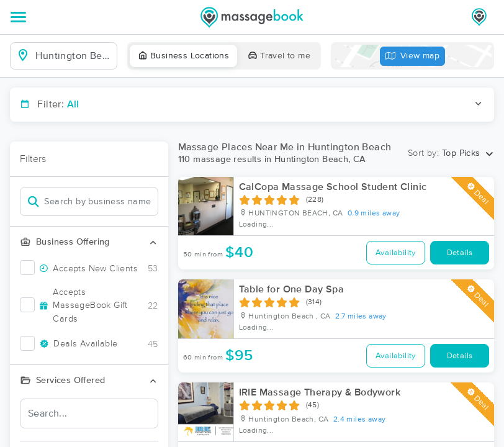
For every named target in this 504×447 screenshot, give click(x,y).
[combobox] (74, 56)
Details (460, 253)
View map (413, 56)
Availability (396, 253)
